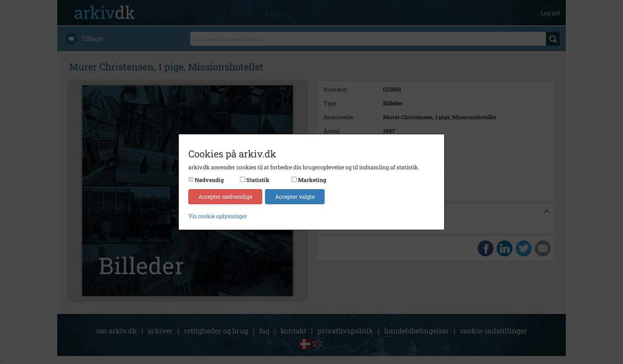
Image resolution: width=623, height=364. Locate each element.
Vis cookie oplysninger (218, 216)
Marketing (312, 180)
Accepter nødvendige (225, 197)
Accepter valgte (295, 197)
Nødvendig (209, 180)
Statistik (258, 180)
